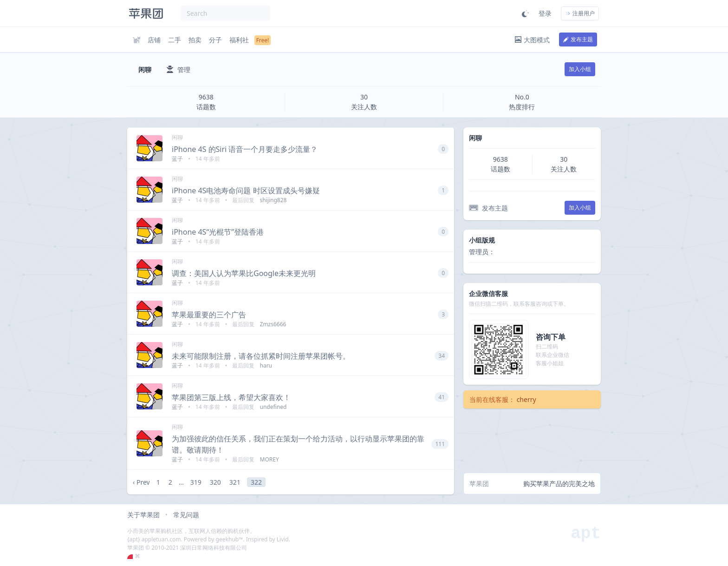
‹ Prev (141, 482)
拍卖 (195, 40)
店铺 (154, 40)
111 (440, 444)
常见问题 (186, 515)
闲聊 (177, 137)
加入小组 (580, 69)
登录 (545, 13)
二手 (175, 40)
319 (196, 482)
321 (235, 482)
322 (256, 482)
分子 (215, 40)
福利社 (239, 40)
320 (215, 482)
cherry (526, 399)
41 (442, 397)
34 (442, 356)
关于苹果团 (143, 515)
